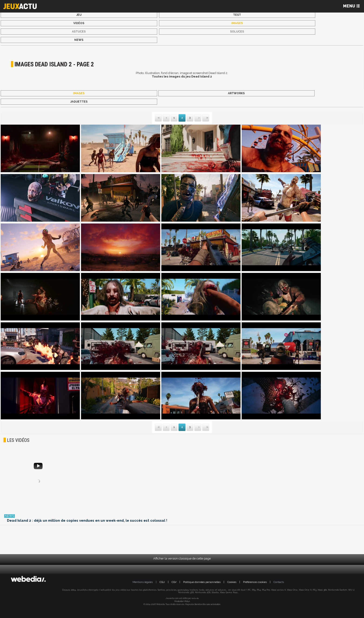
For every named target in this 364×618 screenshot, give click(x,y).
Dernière (203, 118)
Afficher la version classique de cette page (182, 558)
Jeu (79, 15)
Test (237, 15)
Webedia (195, 598)
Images (237, 23)
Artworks (236, 93)
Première (158, 118)
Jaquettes (79, 102)
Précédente (166, 118)
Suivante (195, 118)
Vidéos (79, 23)
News (79, 40)
